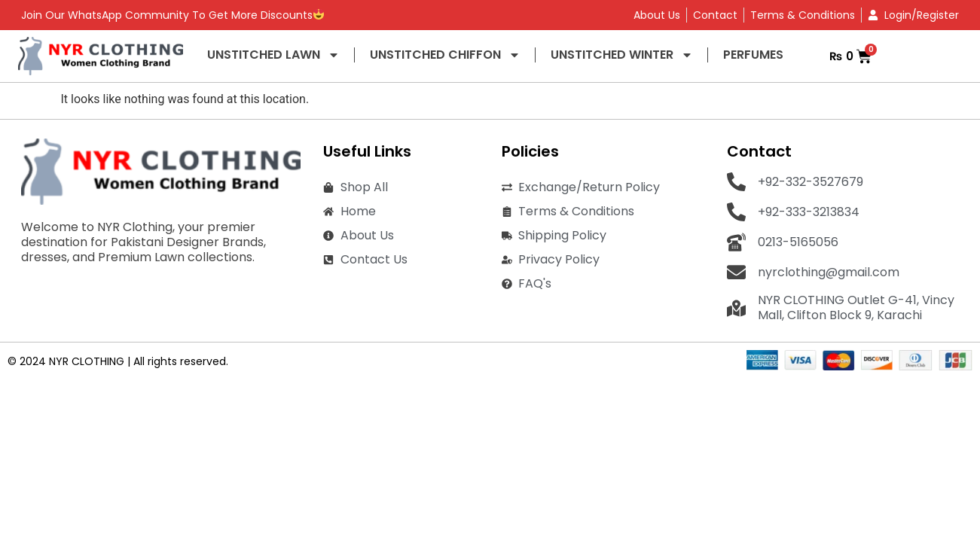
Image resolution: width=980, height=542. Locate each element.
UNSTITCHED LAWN (273, 55)
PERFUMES (753, 55)
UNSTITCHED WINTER (622, 55)
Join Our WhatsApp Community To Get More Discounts (172, 15)
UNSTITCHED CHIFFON (445, 55)
